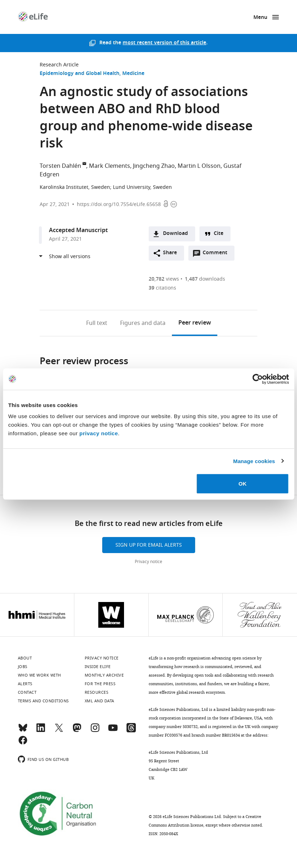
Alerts (25, 684)
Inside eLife (98, 667)
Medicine (133, 74)
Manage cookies (254, 461)
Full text (97, 323)
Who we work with (39, 675)
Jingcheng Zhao (154, 166)
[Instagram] (95, 731)
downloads (205, 279)
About (25, 658)
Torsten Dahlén (60, 166)
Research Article (59, 65)
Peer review (195, 323)
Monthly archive (104, 675)
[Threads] (131, 731)
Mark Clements (110, 166)
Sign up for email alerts (149, 545)
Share (170, 253)
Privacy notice (148, 562)
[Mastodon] (77, 731)
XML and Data (100, 701)
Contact (27, 692)
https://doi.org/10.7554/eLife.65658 (119, 204)
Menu (260, 18)
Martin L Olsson (199, 166)
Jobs (23, 667)
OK (242, 484)
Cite (219, 234)
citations (162, 288)
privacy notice (99, 433)
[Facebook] (23, 743)
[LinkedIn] (41, 731)
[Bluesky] (23, 731)
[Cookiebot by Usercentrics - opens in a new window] (258, 379)
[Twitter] (59, 731)
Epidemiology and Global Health (80, 74)
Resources (97, 692)
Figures (143, 323)
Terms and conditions (43, 701)
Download (175, 234)
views (164, 279)
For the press (100, 684)
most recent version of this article (164, 43)
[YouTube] (113, 731)
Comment (217, 255)
